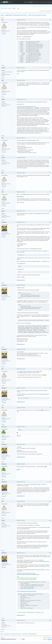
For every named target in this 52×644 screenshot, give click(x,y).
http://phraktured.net (21, 280)
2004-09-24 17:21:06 (21, 369)
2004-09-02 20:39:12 (21, 138)
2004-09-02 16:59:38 (21, 80)
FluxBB (50, 640)
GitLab (37, 2)
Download (49, 2)
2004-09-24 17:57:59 (21, 444)
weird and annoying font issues (37, 15)
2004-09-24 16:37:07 (21, 222)
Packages (26, 2)
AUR (45, 2)
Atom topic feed (48, 638)
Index (2, 8)
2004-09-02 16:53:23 (21, 68)
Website (4, 34)
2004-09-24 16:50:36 (21, 285)
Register (14, 8)
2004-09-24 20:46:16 (21, 520)
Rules (6, 8)
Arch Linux (7, 2)
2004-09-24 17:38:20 (21, 408)
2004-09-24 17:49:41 (21, 427)
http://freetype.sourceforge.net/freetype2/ (28, 591)
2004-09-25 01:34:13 (21, 620)
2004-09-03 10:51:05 (21, 173)
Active (44, 11)
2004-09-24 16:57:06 (21, 349)
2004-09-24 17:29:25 (21, 388)
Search (10, 8)
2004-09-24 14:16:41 (21, 192)
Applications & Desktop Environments (16, 15)
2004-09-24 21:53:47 (21, 553)
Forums (31, 2)
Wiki (34, 2)
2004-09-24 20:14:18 (21, 501)
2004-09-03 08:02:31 (21, 158)
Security (42, 2)
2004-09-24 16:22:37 (21, 211)
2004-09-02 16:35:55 (21, 20)
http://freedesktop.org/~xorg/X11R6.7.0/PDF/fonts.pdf (28, 574)
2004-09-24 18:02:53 (21, 464)
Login (18, 8)
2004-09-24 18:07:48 (21, 482)
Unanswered (49, 11)
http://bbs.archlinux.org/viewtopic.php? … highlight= (28, 108)
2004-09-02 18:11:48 (21, 99)
